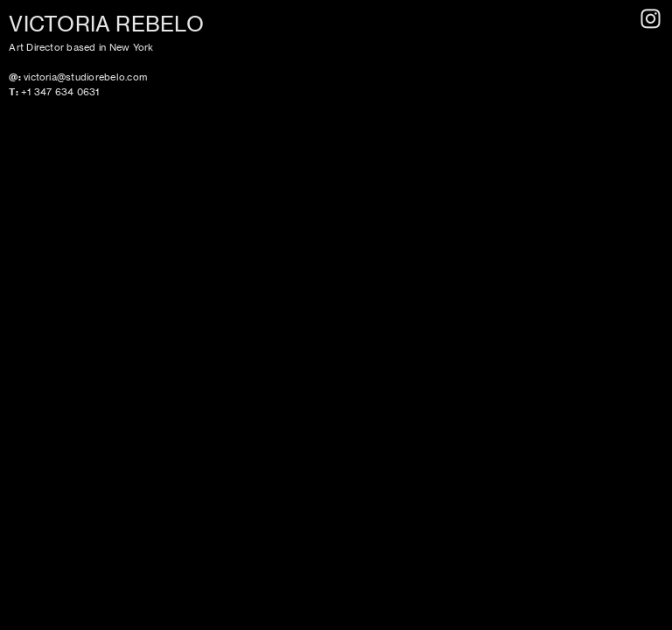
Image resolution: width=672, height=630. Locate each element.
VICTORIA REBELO (106, 24)
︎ (651, 19)
